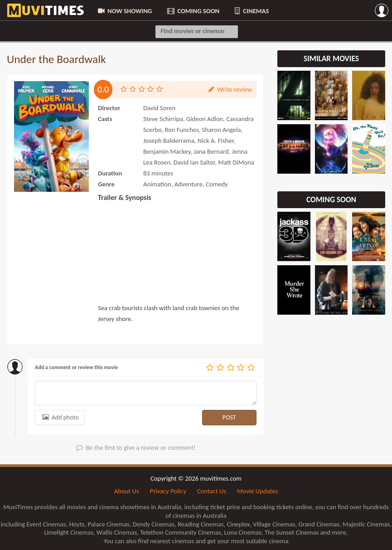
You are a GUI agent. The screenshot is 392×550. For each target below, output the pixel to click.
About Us (127, 491)
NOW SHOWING (124, 11)
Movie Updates (257, 491)
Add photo (60, 417)
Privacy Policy (168, 491)
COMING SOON (193, 11)
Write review (229, 90)
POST (229, 417)
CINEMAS (251, 11)
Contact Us (212, 491)
